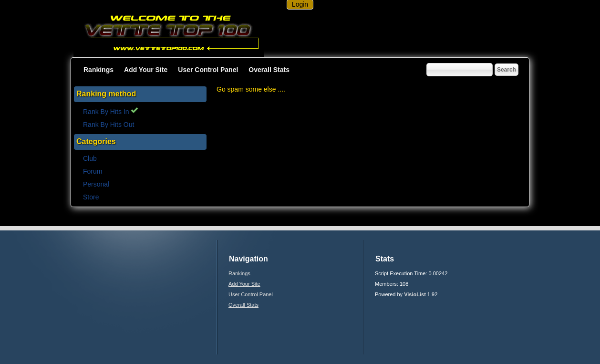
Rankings (98, 70)
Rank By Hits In (111, 112)
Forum (93, 171)
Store (91, 197)
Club (90, 158)
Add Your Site (146, 70)
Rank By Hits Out (109, 125)
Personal (96, 184)
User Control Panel (208, 70)
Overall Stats (269, 70)
